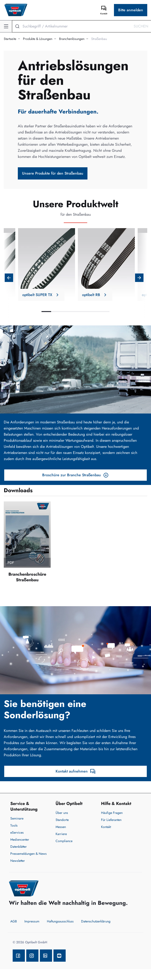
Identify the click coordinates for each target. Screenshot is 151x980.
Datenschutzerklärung (96, 921)
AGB (14, 921)
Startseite (10, 39)
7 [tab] (105, 312)
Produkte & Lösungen (38, 39)
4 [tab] (75, 312)
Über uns (62, 813)
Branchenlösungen (72, 39)
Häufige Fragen (112, 813)
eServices (17, 832)
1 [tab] (46, 312)
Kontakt (106, 827)
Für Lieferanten (111, 820)
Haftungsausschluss (60, 921)
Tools (14, 825)
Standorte (62, 820)
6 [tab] (95, 312)
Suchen (141, 26)
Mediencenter (20, 839)
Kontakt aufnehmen (76, 771)
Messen (61, 827)
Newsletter (18, 861)
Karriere (61, 834)
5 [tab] (85, 312)
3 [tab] (66, 312)
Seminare (17, 818)
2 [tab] (56, 312)
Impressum (32, 921)
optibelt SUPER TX (41, 295)
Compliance (64, 841)
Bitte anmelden (131, 10)
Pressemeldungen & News (28, 854)
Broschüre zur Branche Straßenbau (75, 475)
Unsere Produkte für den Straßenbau (53, 173)
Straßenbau (99, 39)
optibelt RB (93, 295)
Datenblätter (19, 847)
